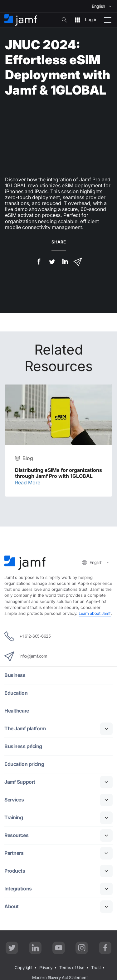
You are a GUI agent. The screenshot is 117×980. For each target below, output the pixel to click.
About (12, 906)
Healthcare (17, 711)
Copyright (24, 968)
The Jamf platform (25, 729)
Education (16, 693)
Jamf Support (20, 782)
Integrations (18, 889)
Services (14, 800)
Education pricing (24, 764)
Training (14, 818)
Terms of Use (72, 968)
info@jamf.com (26, 656)
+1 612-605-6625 (27, 636)
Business (15, 675)
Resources (17, 835)
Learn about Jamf (95, 613)
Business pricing (23, 746)
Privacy (46, 968)
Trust (96, 968)
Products (15, 871)
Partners (14, 853)
